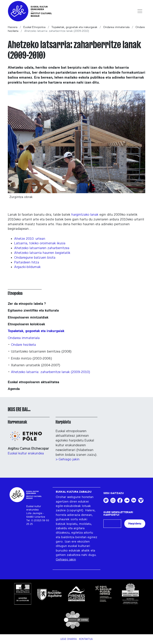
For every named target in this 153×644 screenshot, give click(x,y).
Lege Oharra (69, 639)
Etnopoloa (15, 293)
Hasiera (13, 27)
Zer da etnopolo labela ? (27, 304)
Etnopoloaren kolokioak (26, 324)
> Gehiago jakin (68, 459)
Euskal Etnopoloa (34, 27)
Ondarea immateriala (116, 27)
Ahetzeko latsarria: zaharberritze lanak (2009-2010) (51, 372)
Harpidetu (63, 422)
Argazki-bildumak (27, 267)
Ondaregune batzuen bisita (35, 258)
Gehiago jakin (66, 559)
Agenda (14, 389)
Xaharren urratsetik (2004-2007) (36, 365)
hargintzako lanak (85, 215)
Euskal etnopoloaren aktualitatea (33, 382)
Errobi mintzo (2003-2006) (31, 358)
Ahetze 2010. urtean (30, 239)
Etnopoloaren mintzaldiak (28, 317)
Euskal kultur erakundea (26, 453)
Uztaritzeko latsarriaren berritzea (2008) (41, 351)
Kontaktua (86, 639)
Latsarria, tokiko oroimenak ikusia (40, 243)
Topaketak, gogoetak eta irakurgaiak (74, 27)
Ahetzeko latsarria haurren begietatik (42, 253)
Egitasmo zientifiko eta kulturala (33, 310)
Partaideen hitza (27, 262)
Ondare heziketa (23, 345)
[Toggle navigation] (140, 11)
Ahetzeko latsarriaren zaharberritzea (42, 248)
